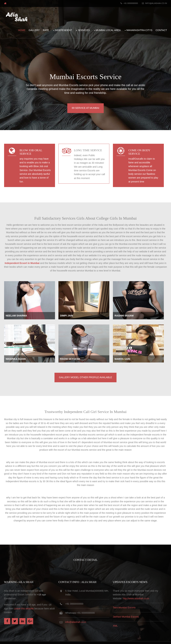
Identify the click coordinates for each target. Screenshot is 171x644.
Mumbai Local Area (110, 28)
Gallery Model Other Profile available (85, 373)
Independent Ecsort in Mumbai (132, 255)
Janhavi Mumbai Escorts (130, 609)
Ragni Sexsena (71, 356)
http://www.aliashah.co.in (140, 590)
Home (24, 28)
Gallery (36, 28)
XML (119, 618)
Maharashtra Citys (141, 28)
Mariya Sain (126, 356)
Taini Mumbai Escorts (128, 599)
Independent (65, 28)
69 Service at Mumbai (85, 105)
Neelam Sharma (14, 312)
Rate (48, 28)
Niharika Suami (14, 356)
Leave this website (17, 600)
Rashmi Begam (128, 312)
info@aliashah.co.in (158, 3)
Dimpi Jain (68, 312)
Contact (163, 28)
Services (86, 28)
